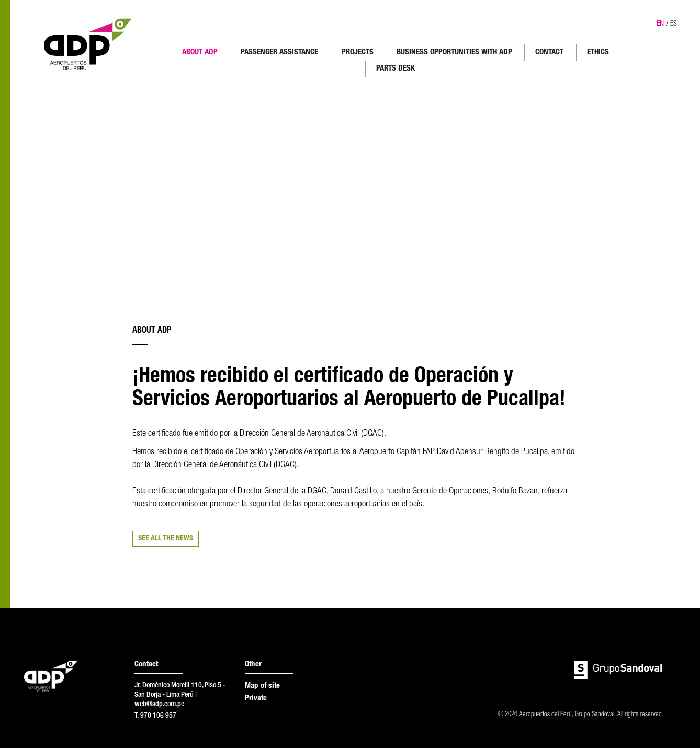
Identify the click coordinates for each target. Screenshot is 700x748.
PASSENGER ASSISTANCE (279, 53)
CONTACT (549, 53)
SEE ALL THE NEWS (166, 539)
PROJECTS (358, 53)
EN (660, 24)
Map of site (262, 686)
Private (256, 699)
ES (674, 24)
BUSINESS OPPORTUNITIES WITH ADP (454, 53)
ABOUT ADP (200, 53)
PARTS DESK (396, 69)
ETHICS (598, 53)
